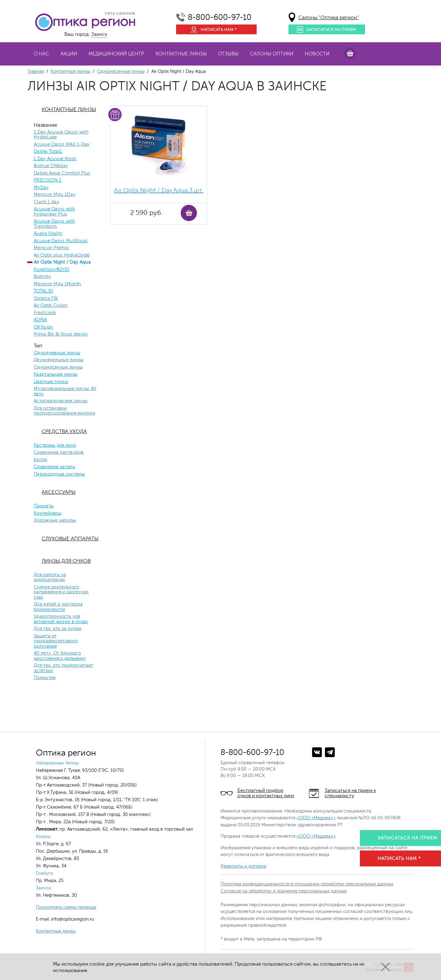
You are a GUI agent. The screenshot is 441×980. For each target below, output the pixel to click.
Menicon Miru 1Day (55, 195)
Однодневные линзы (57, 353)
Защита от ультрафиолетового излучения (56, 641)
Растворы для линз (55, 445)
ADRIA (40, 320)
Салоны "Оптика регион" (329, 18)
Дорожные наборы (55, 520)
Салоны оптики (272, 54)
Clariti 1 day (46, 202)
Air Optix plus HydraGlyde (62, 255)
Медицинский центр (116, 54)
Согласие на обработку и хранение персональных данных (284, 891)
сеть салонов (120, 13)
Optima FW (46, 299)
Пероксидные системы (59, 474)
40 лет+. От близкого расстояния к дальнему (60, 656)
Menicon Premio (51, 248)
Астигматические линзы (60, 401)
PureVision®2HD (51, 270)
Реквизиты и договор (243, 866)
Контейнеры (47, 513)
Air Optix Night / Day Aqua (62, 262)
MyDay (41, 188)
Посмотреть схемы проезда (66, 907)
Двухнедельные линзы (59, 360)
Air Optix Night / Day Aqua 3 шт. (159, 190)
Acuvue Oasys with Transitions (54, 224)
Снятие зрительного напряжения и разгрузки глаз (61, 592)
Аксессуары (59, 492)
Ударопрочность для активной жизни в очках (61, 619)
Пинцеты (44, 506)
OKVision (43, 327)
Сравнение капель (54, 467)
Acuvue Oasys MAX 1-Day (62, 145)
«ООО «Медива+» (316, 818)
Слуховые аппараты (70, 539)
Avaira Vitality (48, 234)
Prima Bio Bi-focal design (61, 334)
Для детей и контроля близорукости (58, 607)
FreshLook (45, 313)
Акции (69, 54)
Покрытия (45, 678)
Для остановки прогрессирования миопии (64, 411)
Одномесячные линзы (121, 71)
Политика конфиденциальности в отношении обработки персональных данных (307, 884)
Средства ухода (64, 432)
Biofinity (42, 277)
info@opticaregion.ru (72, 919)
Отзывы (228, 54)
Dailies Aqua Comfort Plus (62, 173)
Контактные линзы (181, 54)
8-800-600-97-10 (220, 17)
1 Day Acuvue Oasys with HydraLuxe (61, 135)
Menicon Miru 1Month (57, 284)
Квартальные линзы (56, 374)
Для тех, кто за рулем (58, 629)
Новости (317, 54)
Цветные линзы (51, 382)
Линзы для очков (66, 561)
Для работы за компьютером (50, 578)
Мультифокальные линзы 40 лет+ (65, 391)
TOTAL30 (43, 291)
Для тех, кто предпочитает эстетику (64, 668)
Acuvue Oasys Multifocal (61, 241)
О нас (41, 54)
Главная (36, 71)
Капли (41, 460)
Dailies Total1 (48, 152)
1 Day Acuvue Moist (55, 159)
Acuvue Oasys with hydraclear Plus (54, 212)
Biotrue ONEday (51, 166)
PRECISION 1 (47, 180)
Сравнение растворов (59, 452)
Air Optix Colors (51, 306)
